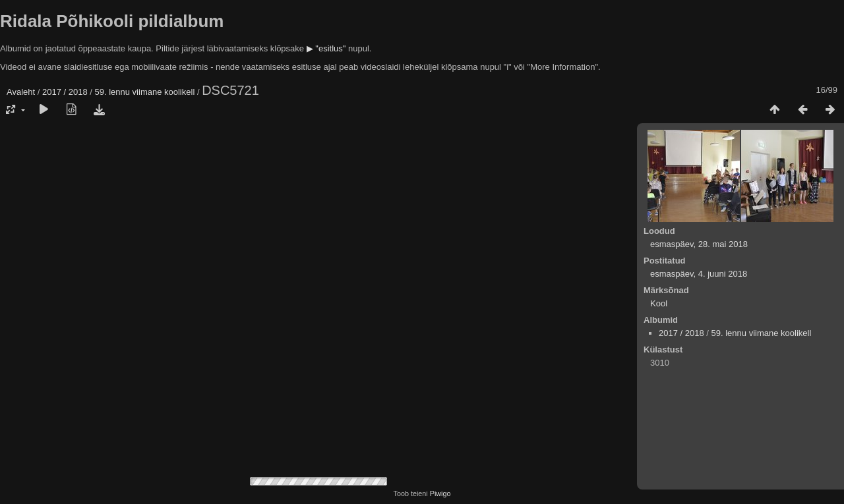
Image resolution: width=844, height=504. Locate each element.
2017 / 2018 (65, 92)
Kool (659, 303)
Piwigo (440, 493)
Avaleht (21, 92)
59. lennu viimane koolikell (145, 92)
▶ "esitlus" (326, 48)
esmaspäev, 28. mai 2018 (699, 244)
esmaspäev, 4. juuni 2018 (699, 274)
